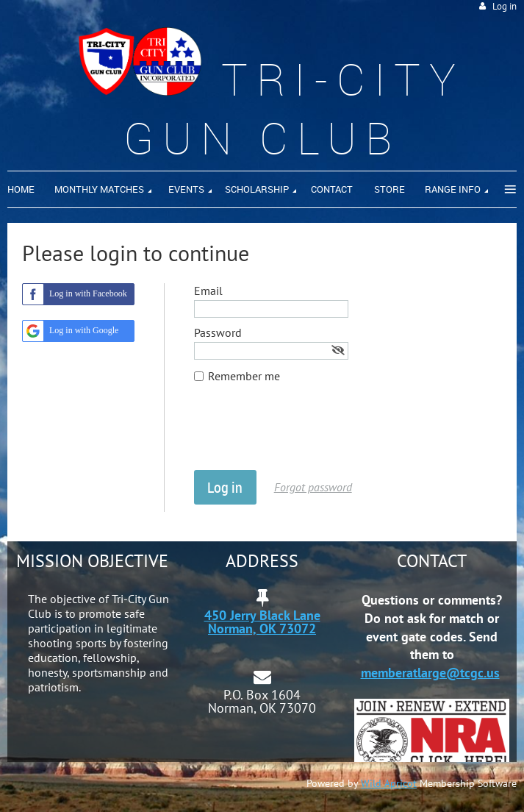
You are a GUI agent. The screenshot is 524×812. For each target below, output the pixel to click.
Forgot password (313, 487)
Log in (505, 6)
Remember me (244, 376)
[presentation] (306, 434)
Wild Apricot (389, 783)
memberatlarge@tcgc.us (430, 673)
